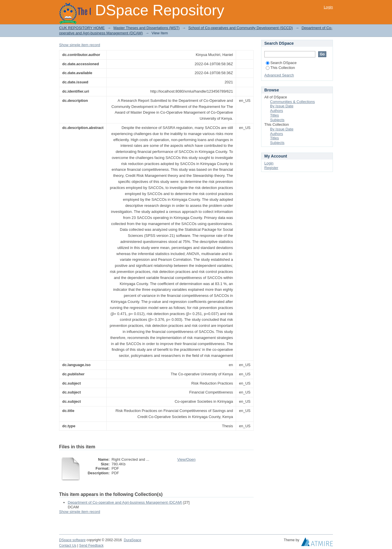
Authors (277, 111)
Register (271, 168)
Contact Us (68, 546)
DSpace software (72, 540)
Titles (275, 115)
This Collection (280, 68)
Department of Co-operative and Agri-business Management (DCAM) (125, 502)
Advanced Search (279, 75)
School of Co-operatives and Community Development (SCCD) (241, 28)
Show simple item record (80, 45)
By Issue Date (282, 106)
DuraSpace (132, 540)
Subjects (277, 120)
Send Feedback (92, 546)
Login (328, 7)
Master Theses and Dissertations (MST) (146, 28)
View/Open (186, 459)
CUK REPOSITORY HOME (82, 28)
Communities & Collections (292, 102)
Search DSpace (281, 63)
